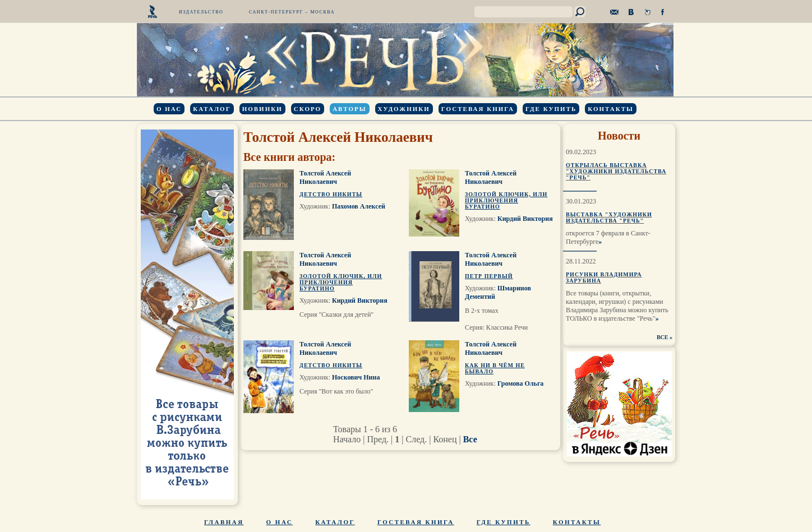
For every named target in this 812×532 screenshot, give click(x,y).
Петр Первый (489, 276)
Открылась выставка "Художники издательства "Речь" (616, 171)
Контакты (611, 109)
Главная (224, 522)
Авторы (349, 109)
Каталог (212, 109)
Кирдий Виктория (525, 219)
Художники (404, 109)
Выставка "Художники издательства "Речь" (609, 218)
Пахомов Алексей (359, 206)
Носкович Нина (356, 377)
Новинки (262, 109)
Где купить (551, 109)
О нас (169, 109)
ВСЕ (663, 337)
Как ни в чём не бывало (495, 368)
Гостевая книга (478, 109)
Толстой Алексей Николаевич (325, 177)
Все (470, 439)
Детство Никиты (331, 194)
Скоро (308, 109)
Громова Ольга (520, 383)
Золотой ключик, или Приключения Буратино (506, 200)
